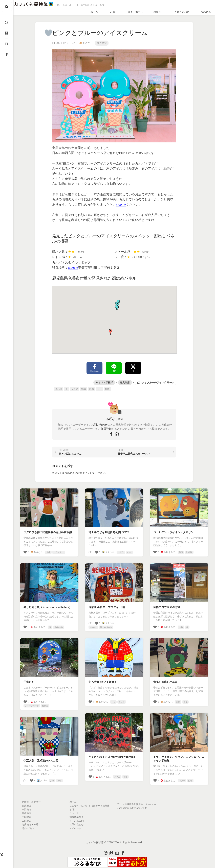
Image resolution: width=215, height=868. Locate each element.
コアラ (121, 549)
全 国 (133, 7)
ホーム (122, 7)
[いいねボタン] (46, 29)
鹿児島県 (103, 39)
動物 (107, 386)
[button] (110, 328)
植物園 (45, 703)
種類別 (167, 7)
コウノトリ (59, 549)
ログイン (85, 470)
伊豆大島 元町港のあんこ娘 (41, 758)
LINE (114, 365)
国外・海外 (149, 7)
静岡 (181, 549)
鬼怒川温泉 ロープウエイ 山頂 (107, 604)
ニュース (74, 810)
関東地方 (27, 803)
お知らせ (122, 200)
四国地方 (27, 818)
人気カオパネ (185, 7)
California (59, 624)
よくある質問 (77, 818)
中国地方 (27, 814)
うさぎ (74, 386)
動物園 (189, 549)
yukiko (42, 778)
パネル (117, 774)
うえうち (108, 549)
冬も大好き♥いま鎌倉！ (103, 679)
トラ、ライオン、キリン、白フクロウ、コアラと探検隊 (179, 756)
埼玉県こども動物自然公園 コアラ (109, 529)
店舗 (91, 386)
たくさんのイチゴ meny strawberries (112, 754)
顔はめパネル (106, 624)
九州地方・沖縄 (30, 822)
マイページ (75, 825)
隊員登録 (106, 426)
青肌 (185, 699)
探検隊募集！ (77, 814)
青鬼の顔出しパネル (165, 679)
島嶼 (83, 386)
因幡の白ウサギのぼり (167, 604)
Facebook (94, 365)
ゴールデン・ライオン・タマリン (174, 529)
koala (129, 549)
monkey (93, 624)
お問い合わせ (99, 422)
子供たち (29, 679)
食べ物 (59, 386)
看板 (125, 774)
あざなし (88, 39)
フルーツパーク (32, 703)
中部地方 (27, 807)
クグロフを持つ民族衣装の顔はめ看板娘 (48, 529)
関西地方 (27, 810)
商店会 (122, 699)
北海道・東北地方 (31, 799)
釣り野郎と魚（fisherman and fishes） (48, 604)
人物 (48, 549)
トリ (99, 386)
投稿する (203, 7)
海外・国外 (28, 825)
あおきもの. (168, 549)
